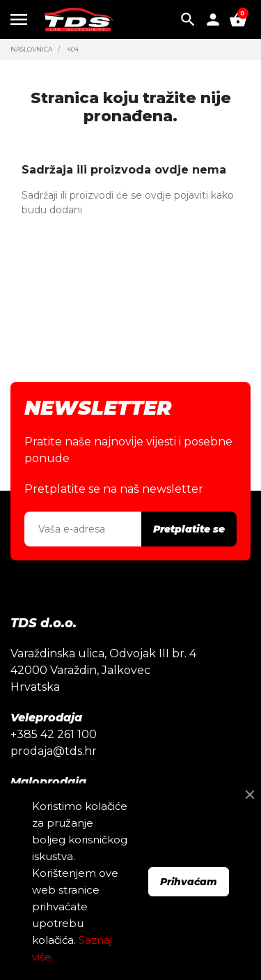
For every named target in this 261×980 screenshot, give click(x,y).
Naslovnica (31, 49)
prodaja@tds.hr (54, 751)
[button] (188, 20)
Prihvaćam (189, 882)
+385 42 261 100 (54, 734)
